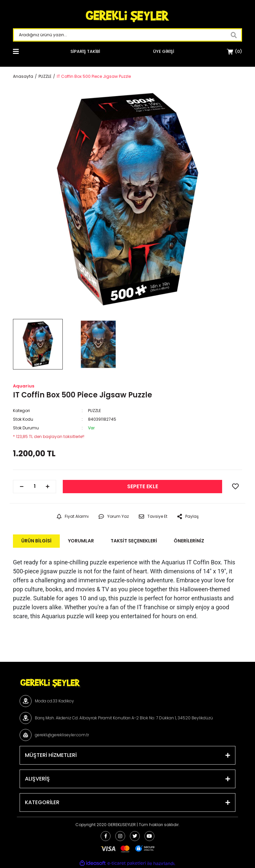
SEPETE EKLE (143, 486)
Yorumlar (81, 541)
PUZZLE (94, 411)
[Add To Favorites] (235, 487)
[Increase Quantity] (47, 487)
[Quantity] (35, 487)
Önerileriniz (189, 541)
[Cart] (234, 52)
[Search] (127, 35)
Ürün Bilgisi (36, 541)
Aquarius (24, 386)
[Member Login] (164, 51)
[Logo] (127, 17)
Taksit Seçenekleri (134, 541)
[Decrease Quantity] (22, 487)
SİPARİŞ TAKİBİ (85, 51)
